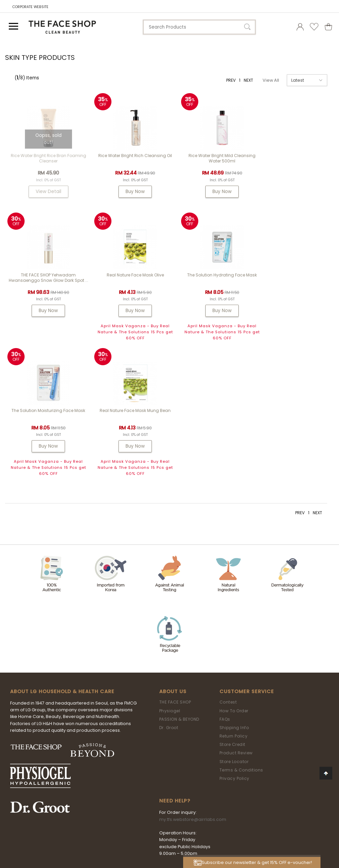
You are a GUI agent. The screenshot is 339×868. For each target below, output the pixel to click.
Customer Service (247, 566)
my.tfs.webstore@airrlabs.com (193, 694)
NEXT (248, 80)
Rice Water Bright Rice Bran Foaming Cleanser (46, 158)
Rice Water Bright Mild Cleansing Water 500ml (211, 158)
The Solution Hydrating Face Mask (128, 285)
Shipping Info (234, 602)
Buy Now (128, 192)
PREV (231, 80)
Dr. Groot (169, 602)
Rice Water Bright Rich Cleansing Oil (128, 156)
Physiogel (170, 585)
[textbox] (199, 27)
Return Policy (234, 611)
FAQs (225, 594)
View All (271, 80)
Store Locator (234, 636)
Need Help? (175, 675)
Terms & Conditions (241, 645)
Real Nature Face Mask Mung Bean (293, 285)
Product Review (236, 628)
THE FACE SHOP (175, 577)
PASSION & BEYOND (179, 594)
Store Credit (232, 619)
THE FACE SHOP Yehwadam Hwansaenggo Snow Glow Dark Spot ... (293, 161)
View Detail (46, 192)
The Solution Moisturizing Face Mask (211, 285)
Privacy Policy (234, 653)
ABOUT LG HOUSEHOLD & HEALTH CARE (62, 566)
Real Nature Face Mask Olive (46, 285)
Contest (228, 577)
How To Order (234, 585)
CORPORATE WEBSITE (30, 7)
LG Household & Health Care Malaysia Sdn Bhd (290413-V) (166, 822)
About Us (173, 566)
